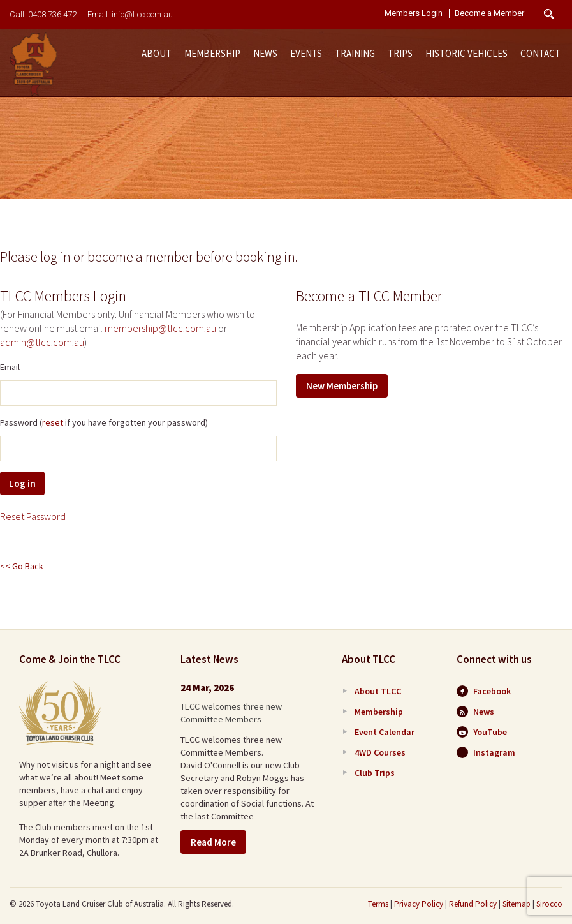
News (265, 53)
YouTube (482, 732)
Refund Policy (473, 904)
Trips (400, 53)
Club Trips (375, 773)
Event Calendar (385, 732)
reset (53, 422)
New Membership (342, 386)
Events (306, 53)
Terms (378, 904)
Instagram (486, 752)
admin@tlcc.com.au (42, 342)
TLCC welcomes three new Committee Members (231, 713)
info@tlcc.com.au (142, 14)
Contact (540, 53)
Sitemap (517, 904)
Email (10, 367)
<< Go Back (22, 566)
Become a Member (489, 13)
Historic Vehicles (466, 53)
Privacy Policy (419, 904)
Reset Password (33, 516)
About (157, 53)
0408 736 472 (52, 14)
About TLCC (378, 691)
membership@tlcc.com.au (160, 328)
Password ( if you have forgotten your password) (104, 422)
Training (355, 53)
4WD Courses (380, 752)
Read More (213, 842)
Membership (212, 53)
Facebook (484, 691)
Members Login (414, 13)
